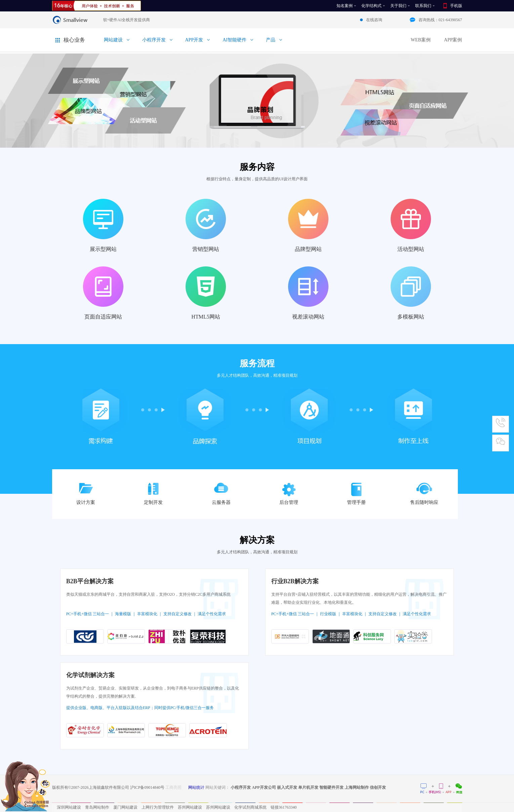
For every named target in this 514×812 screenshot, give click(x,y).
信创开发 (378, 787)
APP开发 (194, 40)
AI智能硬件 (234, 40)
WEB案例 (421, 40)
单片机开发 (308, 787)
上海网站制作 (357, 787)
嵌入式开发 (287, 787)
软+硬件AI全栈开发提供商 (127, 20)
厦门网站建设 (125, 807)
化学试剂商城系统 (250, 807)
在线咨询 (374, 20)
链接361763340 (284, 807)
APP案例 (453, 40)
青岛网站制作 (97, 807)
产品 (271, 40)
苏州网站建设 (190, 807)
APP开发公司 (264, 787)
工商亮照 (173, 787)
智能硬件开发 (331, 787)
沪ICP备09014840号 (147, 787)
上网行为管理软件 (158, 807)
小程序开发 (154, 40)
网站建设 (113, 40)
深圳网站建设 (69, 807)
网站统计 (196, 787)
